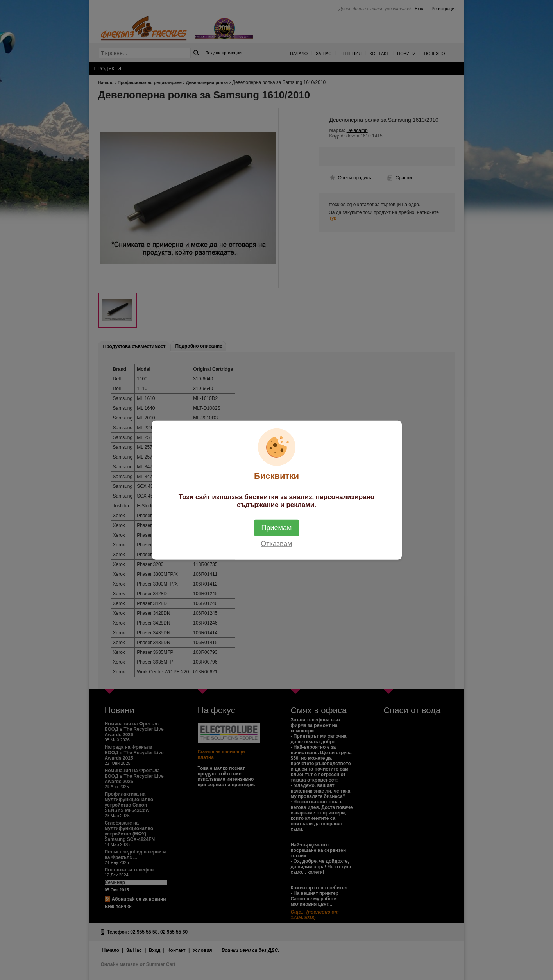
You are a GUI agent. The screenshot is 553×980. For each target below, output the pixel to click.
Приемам (277, 528)
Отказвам (276, 544)
